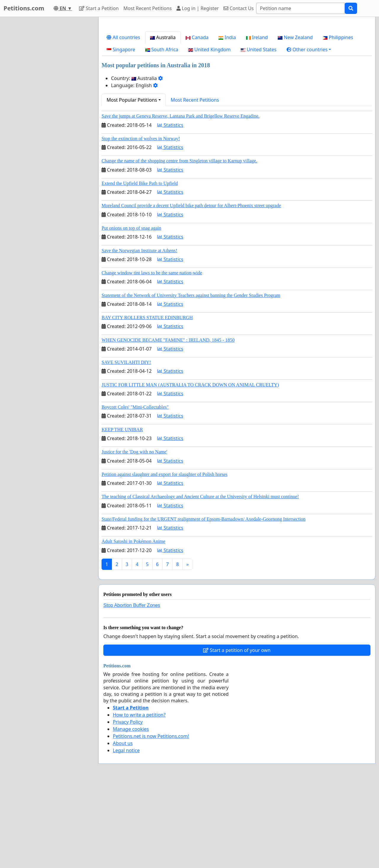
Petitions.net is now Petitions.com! (151, 736)
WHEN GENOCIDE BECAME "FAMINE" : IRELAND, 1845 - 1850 (168, 340)
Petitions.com (24, 8)
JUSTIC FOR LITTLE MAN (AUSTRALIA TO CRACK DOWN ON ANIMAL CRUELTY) (190, 385)
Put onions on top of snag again (131, 228)
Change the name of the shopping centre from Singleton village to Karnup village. (179, 161)
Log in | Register (198, 8)
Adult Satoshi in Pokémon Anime (133, 541)
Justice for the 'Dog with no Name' (134, 452)
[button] (309, 49)
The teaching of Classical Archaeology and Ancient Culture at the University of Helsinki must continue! (200, 497)
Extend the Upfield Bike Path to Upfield (140, 183)
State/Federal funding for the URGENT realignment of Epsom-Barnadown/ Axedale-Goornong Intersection (204, 519)
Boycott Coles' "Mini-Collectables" (135, 407)
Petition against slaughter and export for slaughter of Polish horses (164, 474)
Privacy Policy (128, 722)
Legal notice (126, 750)
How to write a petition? (139, 715)
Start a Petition (99, 8)
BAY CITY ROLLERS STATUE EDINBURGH (147, 318)
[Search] (301, 8)
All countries (123, 37)
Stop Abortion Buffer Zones (132, 605)
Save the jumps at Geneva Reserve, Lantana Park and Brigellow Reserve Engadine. (181, 116)
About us (123, 743)
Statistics (170, 125)
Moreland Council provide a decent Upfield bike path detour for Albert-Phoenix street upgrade (191, 206)
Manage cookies (131, 729)
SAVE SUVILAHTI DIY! (126, 362)
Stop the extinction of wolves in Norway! (141, 139)
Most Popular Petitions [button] (132, 100)
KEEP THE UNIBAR (122, 430)
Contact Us (239, 8)
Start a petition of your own (237, 650)
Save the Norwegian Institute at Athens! (139, 251)
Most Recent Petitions (148, 8)
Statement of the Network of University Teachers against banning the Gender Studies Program (191, 295)
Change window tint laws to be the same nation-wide (152, 273)
